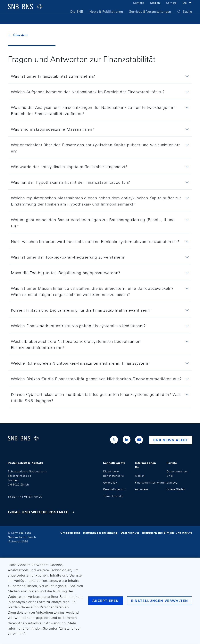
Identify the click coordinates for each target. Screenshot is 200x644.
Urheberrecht (70, 533)
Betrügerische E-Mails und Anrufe (167, 533)
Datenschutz (130, 533)
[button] (187, 7)
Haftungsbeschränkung (100, 533)
